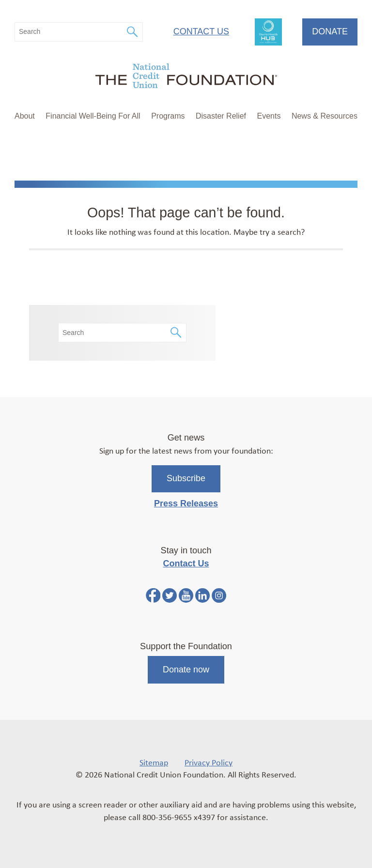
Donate (330, 31)
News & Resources (325, 116)
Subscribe (186, 478)
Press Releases (186, 503)
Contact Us (201, 31)
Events (269, 116)
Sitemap (154, 762)
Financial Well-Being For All (93, 116)
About (25, 116)
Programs (168, 116)
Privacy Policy (209, 762)
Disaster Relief (221, 116)
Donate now (186, 670)
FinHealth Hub (268, 32)
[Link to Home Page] (186, 77)
